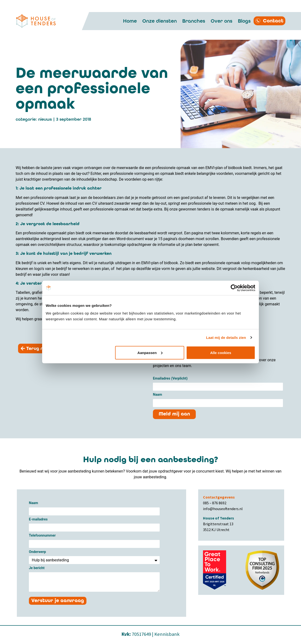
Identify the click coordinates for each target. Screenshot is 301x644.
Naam (157, 395)
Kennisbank (167, 634)
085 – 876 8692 (215, 503)
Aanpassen (150, 352)
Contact (273, 21)
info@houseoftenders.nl (223, 509)
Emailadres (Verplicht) (170, 379)
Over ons (222, 21)
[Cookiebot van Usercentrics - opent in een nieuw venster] (234, 288)
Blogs (244, 21)
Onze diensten (160, 21)
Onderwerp (37, 552)
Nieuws (45, 119)
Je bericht (37, 568)
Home (130, 21)
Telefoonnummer (42, 536)
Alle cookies (221, 352)
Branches (194, 21)
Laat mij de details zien (226, 338)
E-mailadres (38, 520)
